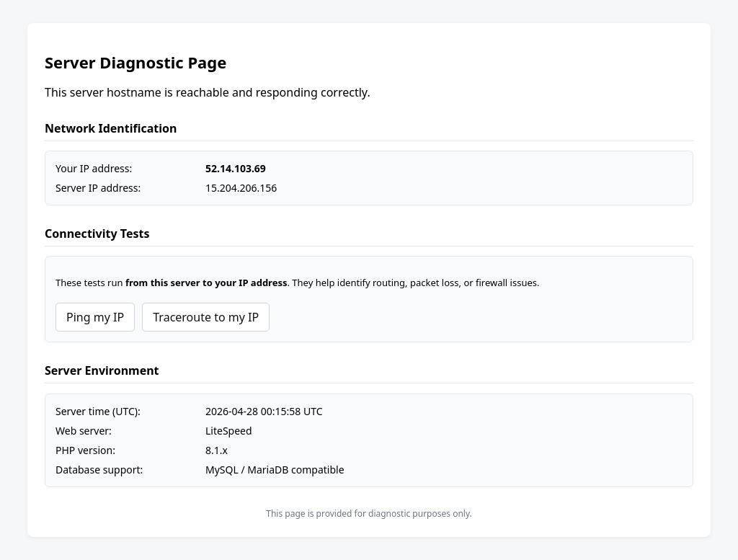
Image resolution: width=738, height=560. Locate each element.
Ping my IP (95, 317)
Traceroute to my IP (206, 317)
